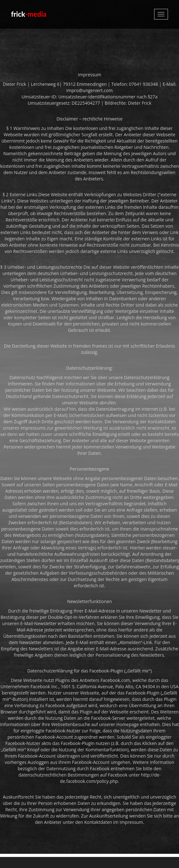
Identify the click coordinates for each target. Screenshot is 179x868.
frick (29, 14)
